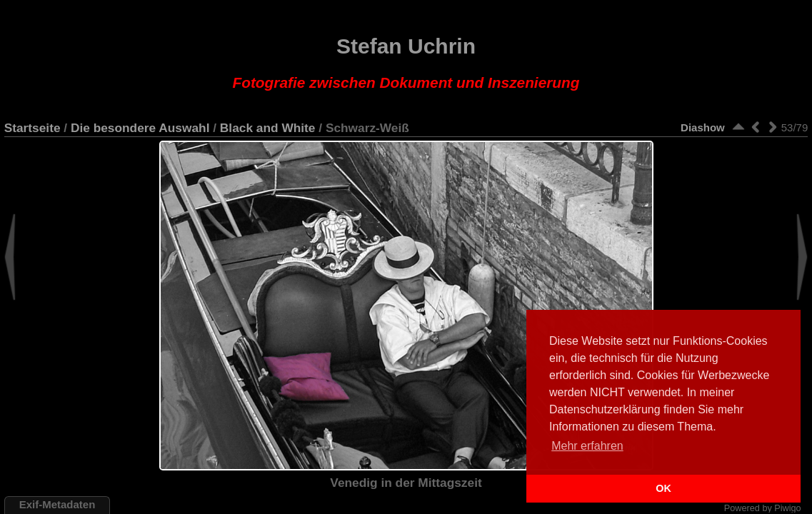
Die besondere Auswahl (140, 128)
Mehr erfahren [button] (587, 446)
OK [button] (663, 488)
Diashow (703, 127)
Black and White (268, 128)
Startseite (32, 128)
